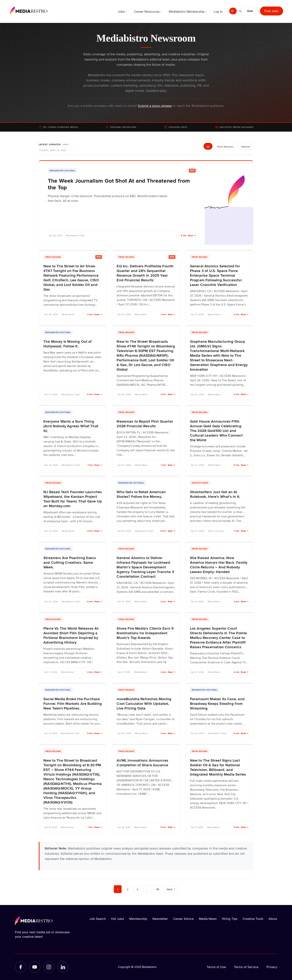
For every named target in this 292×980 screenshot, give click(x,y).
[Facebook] (20, 967)
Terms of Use (216, 967)
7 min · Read (168, 314)
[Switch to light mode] (233, 11)
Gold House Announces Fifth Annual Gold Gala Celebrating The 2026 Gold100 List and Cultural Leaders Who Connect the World (216, 430)
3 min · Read (241, 601)
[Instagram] (49, 967)
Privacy (272, 967)
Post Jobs (272, 11)
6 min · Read (95, 394)
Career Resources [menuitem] (147, 12)
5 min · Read (188, 235)
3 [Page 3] (137, 889)
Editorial (246, 147)
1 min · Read (168, 465)
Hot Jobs (118, 919)
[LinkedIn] (63, 967)
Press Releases (225, 147)
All (208, 147)
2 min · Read (95, 314)
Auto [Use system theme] (250, 11)
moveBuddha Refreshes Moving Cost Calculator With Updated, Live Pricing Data (144, 703)
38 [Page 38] (158, 889)
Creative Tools (253, 919)
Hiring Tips (230, 919)
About (273, 919)
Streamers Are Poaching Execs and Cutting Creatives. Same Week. (70, 562)
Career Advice (183, 919)
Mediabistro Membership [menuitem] (187, 12)
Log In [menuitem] (218, 12)
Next (171, 889)
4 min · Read (95, 531)
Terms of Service (246, 967)
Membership (138, 919)
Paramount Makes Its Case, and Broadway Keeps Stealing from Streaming (217, 703)
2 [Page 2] (128, 889)
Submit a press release (155, 106)
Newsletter (160, 919)
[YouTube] (35, 967)
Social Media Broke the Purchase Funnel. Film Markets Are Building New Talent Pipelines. (73, 703)
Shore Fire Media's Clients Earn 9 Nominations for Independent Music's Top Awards (145, 633)
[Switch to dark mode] (241, 11)
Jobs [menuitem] (121, 12)
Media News (208, 919)
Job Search (98, 919)
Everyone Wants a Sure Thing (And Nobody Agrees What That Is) (71, 426)
